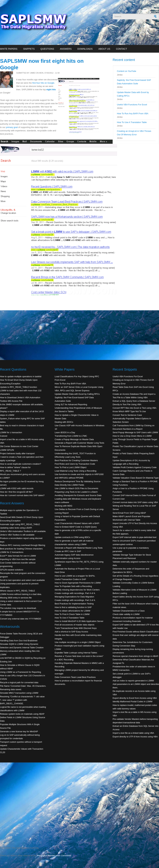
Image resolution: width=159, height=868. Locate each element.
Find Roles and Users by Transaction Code (75, 464)
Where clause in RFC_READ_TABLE (17, 591)
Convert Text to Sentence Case (127, 415)
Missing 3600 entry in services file (16, 598)
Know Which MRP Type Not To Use (129, 411)
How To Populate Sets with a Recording (73, 586)
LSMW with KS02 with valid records (17, 488)
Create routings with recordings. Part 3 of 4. (75, 600)
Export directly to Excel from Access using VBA (135, 698)
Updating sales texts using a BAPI (16, 528)
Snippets (29, 49)
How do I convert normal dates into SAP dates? (22, 495)
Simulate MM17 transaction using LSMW (19, 693)
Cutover (4, 436)
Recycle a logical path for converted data (19, 682)
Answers (66, 49)
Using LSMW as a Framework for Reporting (20, 672)
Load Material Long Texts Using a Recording (76, 471)
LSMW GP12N (7, 450)
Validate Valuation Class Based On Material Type (136, 478)
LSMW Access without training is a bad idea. (21, 594)
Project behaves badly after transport (17, 453)
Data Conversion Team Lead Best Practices (75, 677)
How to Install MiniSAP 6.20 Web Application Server (79, 621)
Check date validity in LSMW (126, 614)
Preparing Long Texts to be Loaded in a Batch (76, 492)
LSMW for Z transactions (12, 552)
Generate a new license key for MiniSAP (19, 731)
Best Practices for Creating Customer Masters (76, 460)
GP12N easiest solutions (12, 570)
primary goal (12, 127)
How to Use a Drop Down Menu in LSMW (132, 436)
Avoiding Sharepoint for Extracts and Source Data (78, 495)
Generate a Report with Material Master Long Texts (79, 548)
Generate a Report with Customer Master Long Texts (79, 443)
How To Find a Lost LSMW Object (71, 467)
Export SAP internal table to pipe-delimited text (134, 537)
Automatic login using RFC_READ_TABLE (20, 524)
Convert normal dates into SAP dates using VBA (135, 502)
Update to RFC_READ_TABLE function (18, 387)
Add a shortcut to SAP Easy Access (71, 632)
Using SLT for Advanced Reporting (71, 404)
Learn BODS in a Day (65, 432)
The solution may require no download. (18, 608)
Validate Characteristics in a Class (129, 611)
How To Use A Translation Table (132, 122)
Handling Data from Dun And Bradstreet (19, 641)
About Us (104, 49)
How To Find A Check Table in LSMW (72, 614)
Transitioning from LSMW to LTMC (71, 436)
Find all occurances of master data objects (75, 625)
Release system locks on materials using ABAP (22, 714)
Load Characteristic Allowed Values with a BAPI (77, 523)
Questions (47, 49)
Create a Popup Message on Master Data (74, 439)
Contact (121, 49)
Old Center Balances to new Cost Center (19, 446)
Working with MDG (63, 506)
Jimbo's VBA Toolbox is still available (17, 535)
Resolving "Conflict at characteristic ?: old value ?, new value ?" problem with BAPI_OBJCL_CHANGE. (22, 700)
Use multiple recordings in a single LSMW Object (78, 642)
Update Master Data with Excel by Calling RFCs (77, 394)
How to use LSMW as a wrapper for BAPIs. (75, 576)
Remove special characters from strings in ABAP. (136, 656)
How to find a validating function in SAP (73, 607)
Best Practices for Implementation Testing (74, 604)
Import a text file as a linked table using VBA (133, 733)
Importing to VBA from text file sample (18, 559)
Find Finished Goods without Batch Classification (136, 632)
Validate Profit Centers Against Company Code (135, 467)
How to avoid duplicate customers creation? (21, 464)
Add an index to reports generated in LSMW (133, 681)
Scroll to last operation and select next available (22, 580)
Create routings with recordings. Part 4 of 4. (75, 593)
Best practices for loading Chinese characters (21, 549)
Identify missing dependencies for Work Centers (77, 590)
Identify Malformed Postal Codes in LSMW (132, 702)
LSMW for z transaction (11, 432)
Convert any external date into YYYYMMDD (21, 619)
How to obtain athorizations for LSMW (72, 611)
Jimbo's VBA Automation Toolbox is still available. (23, 531)
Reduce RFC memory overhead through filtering (23, 545)
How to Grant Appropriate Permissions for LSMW (78, 583)
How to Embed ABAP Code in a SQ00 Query (76, 527)
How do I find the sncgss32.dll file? (16, 492)
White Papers (9, 49)
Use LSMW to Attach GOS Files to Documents (76, 488)
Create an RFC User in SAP (68, 551)
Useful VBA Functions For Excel (132, 105)
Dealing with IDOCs (64, 422)
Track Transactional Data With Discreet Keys (76, 628)
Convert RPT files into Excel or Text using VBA (134, 408)
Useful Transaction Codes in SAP (70, 579)
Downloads (85, 49)
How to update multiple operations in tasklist (21, 376)
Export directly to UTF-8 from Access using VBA (135, 737)
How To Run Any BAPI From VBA (133, 114)
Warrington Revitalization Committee (54, 855)
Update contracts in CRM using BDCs (72, 537)
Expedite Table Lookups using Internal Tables (76, 653)
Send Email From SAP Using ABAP (129, 513)
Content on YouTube (127, 71)
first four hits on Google (43, 83)
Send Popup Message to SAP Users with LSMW (135, 432)
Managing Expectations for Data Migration (74, 597)
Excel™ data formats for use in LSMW (18, 556)
